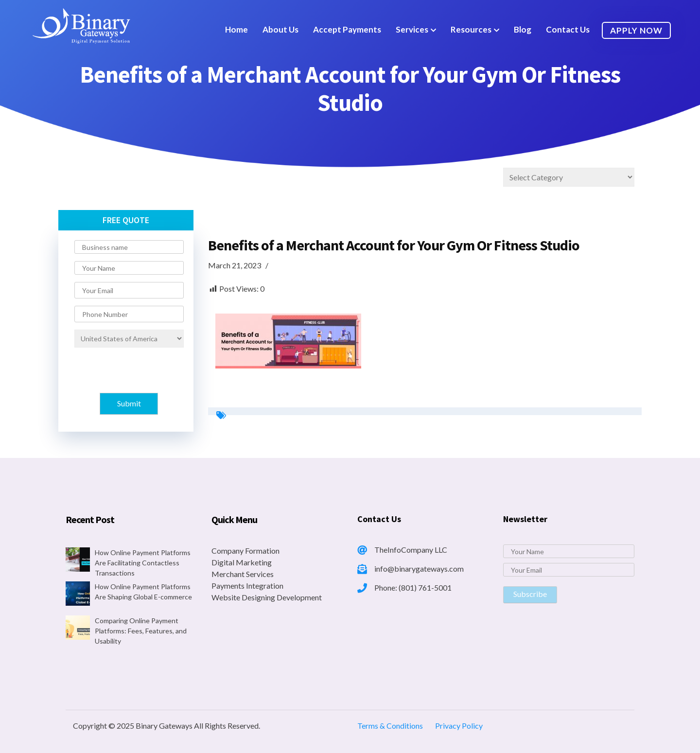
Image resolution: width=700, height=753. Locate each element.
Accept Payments (347, 29)
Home (236, 29)
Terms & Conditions (390, 726)
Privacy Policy (459, 726)
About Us (280, 29)
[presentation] (125, 369)
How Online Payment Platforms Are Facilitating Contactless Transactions (143, 563)
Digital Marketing (242, 562)
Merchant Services (243, 574)
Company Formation (245, 551)
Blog (523, 29)
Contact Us (568, 29)
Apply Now (636, 30)
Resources (471, 29)
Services (412, 29)
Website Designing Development (267, 597)
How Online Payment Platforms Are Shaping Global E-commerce (143, 592)
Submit (129, 403)
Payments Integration (247, 586)
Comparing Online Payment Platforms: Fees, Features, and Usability (141, 631)
